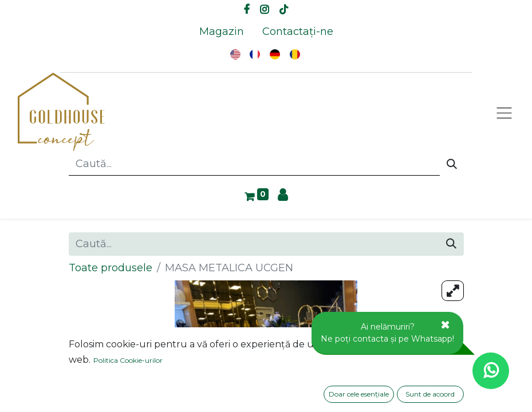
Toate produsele (111, 268)
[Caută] (452, 164)
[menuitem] (222, 32)
